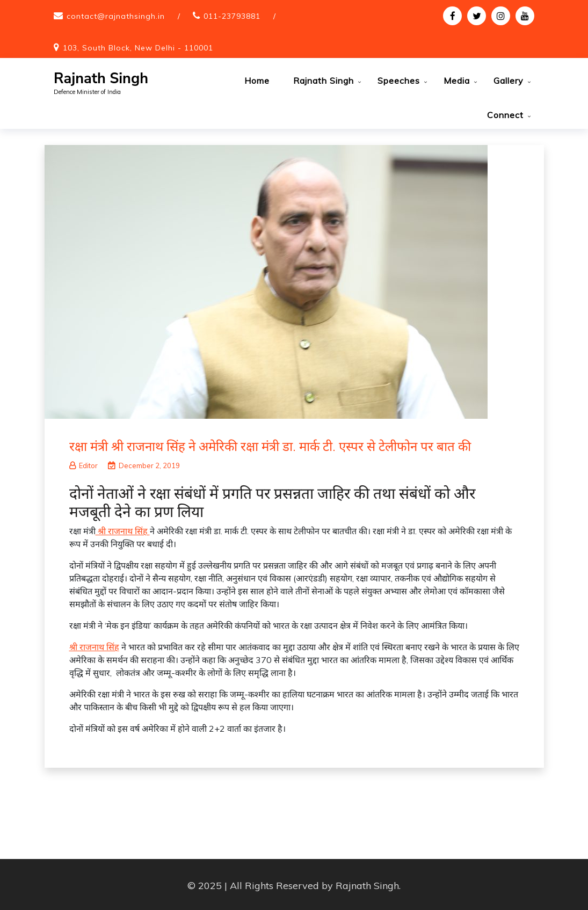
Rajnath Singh (101, 79)
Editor (84, 463)
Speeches (399, 81)
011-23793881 (232, 16)
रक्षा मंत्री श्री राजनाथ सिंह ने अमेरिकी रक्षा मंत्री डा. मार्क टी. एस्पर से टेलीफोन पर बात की (270, 444)
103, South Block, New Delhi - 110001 (138, 48)
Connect (505, 115)
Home (257, 81)
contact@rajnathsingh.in (116, 16)
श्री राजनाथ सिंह (123, 529)
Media (457, 81)
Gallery (509, 81)
